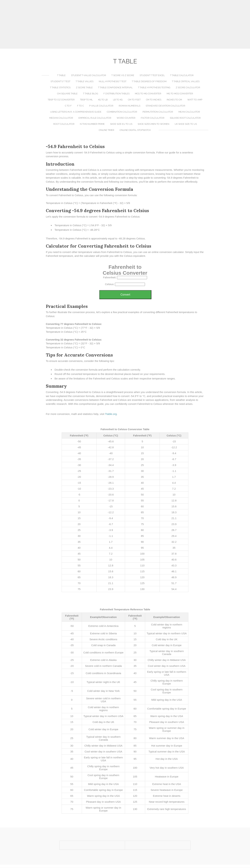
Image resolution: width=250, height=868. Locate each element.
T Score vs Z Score (123, 75)
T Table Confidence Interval (115, 88)
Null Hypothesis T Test (113, 82)
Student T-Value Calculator (89, 75)
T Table (61, 75)
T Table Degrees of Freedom (149, 82)
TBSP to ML (86, 100)
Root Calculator (64, 124)
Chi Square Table (67, 94)
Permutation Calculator (158, 112)
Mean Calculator (189, 112)
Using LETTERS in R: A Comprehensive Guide (76, 112)
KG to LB (103, 100)
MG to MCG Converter (180, 94)
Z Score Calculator (188, 88)
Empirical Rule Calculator (95, 118)
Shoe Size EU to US (121, 124)
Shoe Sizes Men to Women (153, 124)
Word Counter (126, 118)
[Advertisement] (125, 24)
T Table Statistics (60, 88)
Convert (125, 295)
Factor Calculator (153, 118)
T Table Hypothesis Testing (154, 88)
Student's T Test (60, 82)
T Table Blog (91, 94)
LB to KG (118, 100)
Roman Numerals (130, 106)
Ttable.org (111, 414)
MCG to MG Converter (148, 94)
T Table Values (85, 82)
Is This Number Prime (92, 124)
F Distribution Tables (116, 94)
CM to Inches (154, 100)
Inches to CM (174, 100)
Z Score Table (84, 88)
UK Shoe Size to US (186, 124)
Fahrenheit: (110, 278)
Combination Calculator (122, 112)
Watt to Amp (195, 100)
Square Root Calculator (185, 118)
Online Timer (107, 130)
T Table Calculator (182, 75)
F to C (80, 106)
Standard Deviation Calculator (165, 106)
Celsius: (110, 284)
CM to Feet (134, 100)
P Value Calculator (101, 106)
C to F (68, 106)
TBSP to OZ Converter (61, 100)
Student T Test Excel (152, 75)
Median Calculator (61, 118)
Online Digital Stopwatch (135, 130)
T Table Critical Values (186, 82)
